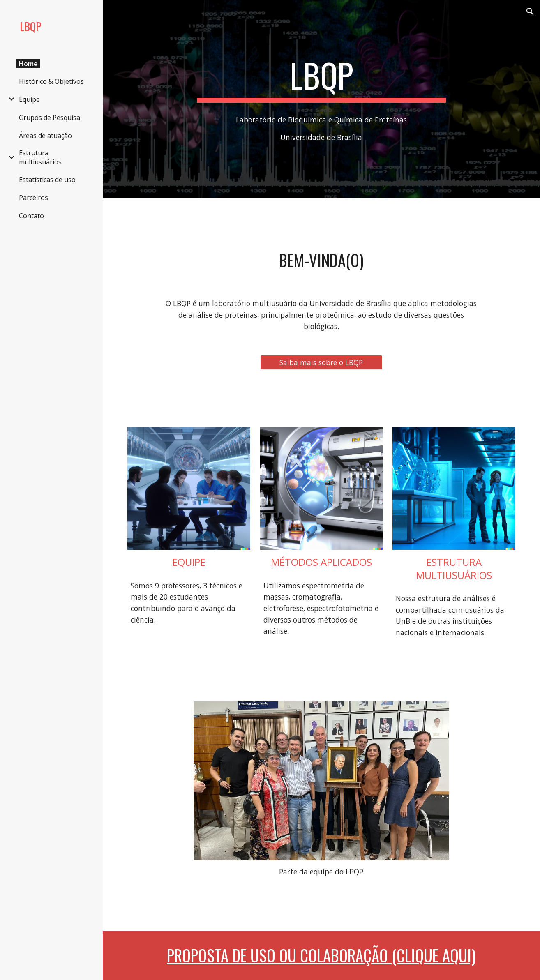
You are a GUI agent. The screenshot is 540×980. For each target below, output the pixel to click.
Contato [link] (31, 216)
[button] (530, 12)
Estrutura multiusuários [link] (40, 157)
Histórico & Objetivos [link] (51, 81)
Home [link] (28, 64)
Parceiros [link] (33, 198)
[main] (321, 79)
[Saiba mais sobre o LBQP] (321, 363)
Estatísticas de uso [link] (47, 180)
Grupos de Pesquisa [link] (50, 118)
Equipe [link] (29, 99)
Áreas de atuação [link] (45, 136)
